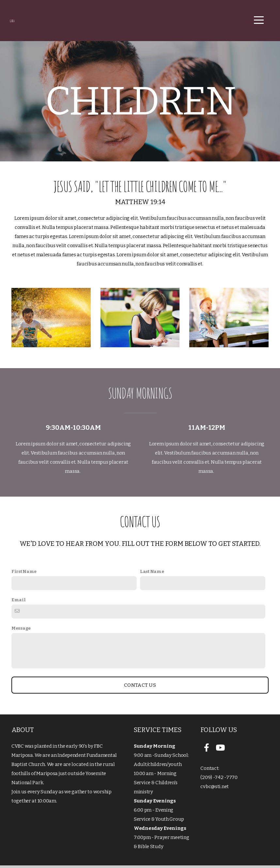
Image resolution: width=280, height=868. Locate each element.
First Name (24, 574)
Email (19, 602)
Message (21, 631)
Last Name (152, 574)
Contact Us (140, 688)
